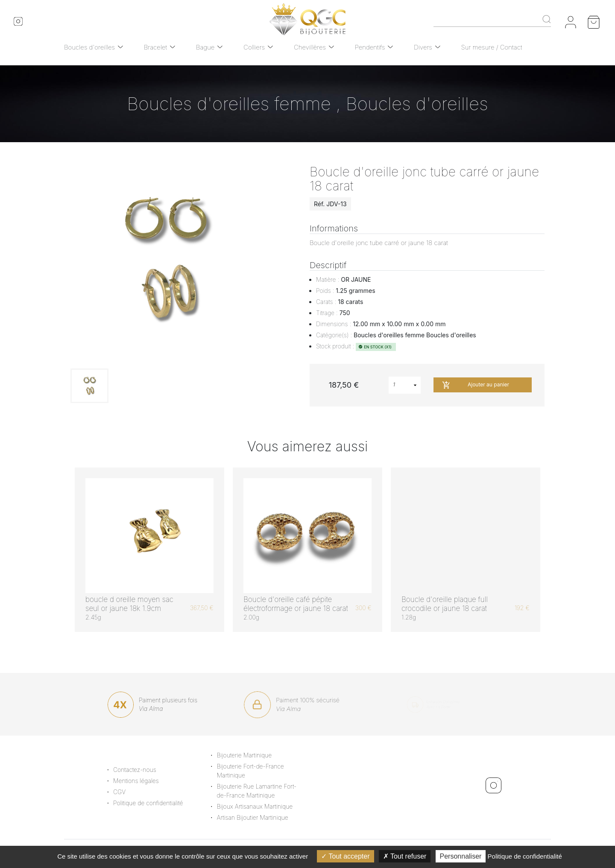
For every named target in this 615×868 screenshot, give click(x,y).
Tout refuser (405, 856)
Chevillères (310, 47)
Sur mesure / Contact (492, 47)
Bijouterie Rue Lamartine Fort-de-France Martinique (262, 791)
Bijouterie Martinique (250, 755)
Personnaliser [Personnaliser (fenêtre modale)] (461, 856)
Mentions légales (142, 781)
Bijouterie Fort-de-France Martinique (256, 771)
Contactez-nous (140, 770)
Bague (205, 47)
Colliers (254, 47)
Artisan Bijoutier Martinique (258, 817)
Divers (423, 47)
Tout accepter (345, 856)
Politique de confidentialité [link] (525, 856)
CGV (125, 792)
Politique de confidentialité (154, 803)
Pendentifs (370, 47)
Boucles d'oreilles (89, 47)
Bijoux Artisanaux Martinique (260, 806)
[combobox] (405, 385)
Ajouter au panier (476, 385)
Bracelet (155, 47)
